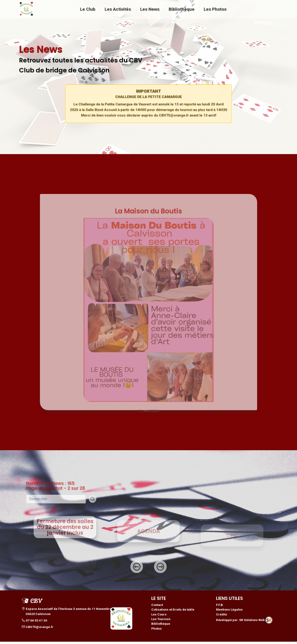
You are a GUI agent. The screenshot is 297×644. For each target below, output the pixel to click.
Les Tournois (161, 621)
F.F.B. (220, 607)
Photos (157, 631)
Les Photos (215, 9)
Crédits (222, 616)
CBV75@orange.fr (38, 629)
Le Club (88, 9)
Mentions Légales (229, 612)
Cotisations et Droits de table (173, 612)
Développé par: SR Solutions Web (244, 622)
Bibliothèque (182, 9)
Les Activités (118, 9)
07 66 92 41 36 (34, 623)
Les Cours (159, 616)
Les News (150, 9)
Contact (157, 607)
